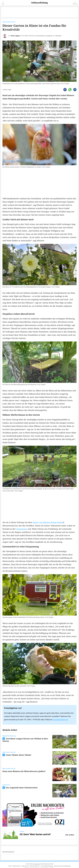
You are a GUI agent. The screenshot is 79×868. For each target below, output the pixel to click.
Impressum (25, 866)
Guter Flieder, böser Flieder (19, 755)
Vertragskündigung (47, 866)
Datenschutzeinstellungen (62, 866)
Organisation (22, 529)
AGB (10, 866)
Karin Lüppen (15, 36)
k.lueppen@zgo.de (60, 720)
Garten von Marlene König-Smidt (47, 522)
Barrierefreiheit (35, 866)
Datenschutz (16, 866)
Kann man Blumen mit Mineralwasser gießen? (24, 771)
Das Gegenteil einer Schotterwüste (22, 788)
